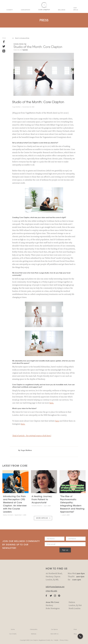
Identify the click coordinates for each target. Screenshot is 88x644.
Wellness (34, 634)
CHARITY (10, 10)
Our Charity (13, 634)
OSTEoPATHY (26, 10)
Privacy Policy (64, 640)
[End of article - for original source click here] (32, 436)
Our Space (76, 9)
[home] (44, 6)
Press (75, 629)
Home (13, 629)
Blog (75, 634)
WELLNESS (62, 10)
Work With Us (54, 634)
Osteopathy (34, 629)
